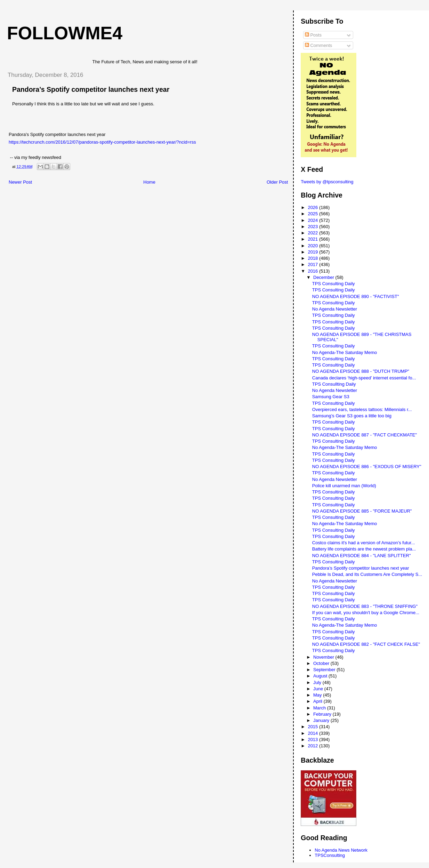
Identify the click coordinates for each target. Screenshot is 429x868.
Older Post (277, 182)
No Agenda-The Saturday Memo (345, 352)
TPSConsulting (330, 855)
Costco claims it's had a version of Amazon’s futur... (364, 543)
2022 (313, 233)
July (318, 682)
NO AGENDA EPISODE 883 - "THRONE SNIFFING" (365, 606)
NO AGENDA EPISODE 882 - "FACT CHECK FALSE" (366, 644)
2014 (313, 733)
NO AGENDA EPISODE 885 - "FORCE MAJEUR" (362, 511)
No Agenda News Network (341, 850)
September (325, 670)
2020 (313, 246)
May (318, 695)
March (320, 708)
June (319, 689)
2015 (313, 727)
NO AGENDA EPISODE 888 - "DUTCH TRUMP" (361, 371)
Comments (318, 45)
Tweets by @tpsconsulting (327, 182)
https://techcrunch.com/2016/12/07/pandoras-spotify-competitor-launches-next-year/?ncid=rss (102, 142)
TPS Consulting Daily (334, 284)
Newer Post (20, 182)
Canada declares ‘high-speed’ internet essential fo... (364, 378)
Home (149, 182)
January (322, 720)
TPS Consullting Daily (334, 384)
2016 (313, 271)
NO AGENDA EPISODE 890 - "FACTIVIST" (356, 296)
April (318, 701)
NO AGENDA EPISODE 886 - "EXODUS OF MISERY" (367, 467)
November (324, 657)
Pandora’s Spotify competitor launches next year (361, 568)
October (322, 663)
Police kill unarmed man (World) (344, 486)
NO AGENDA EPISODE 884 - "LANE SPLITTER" (362, 556)
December (324, 277)
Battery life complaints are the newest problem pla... (364, 549)
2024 (313, 220)
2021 (313, 239)
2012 (313, 746)
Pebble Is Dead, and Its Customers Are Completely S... (367, 574)
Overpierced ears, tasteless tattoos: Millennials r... (362, 409)
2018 (313, 258)
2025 (313, 214)
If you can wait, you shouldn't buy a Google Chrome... (366, 613)
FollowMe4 (65, 33)
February (323, 714)
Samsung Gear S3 (331, 397)
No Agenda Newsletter (335, 309)
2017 (313, 264)
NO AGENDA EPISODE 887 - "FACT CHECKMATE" (365, 435)
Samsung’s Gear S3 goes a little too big (352, 416)
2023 (313, 227)
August (321, 676)
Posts (313, 35)
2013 (313, 740)
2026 (313, 207)
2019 (313, 252)
